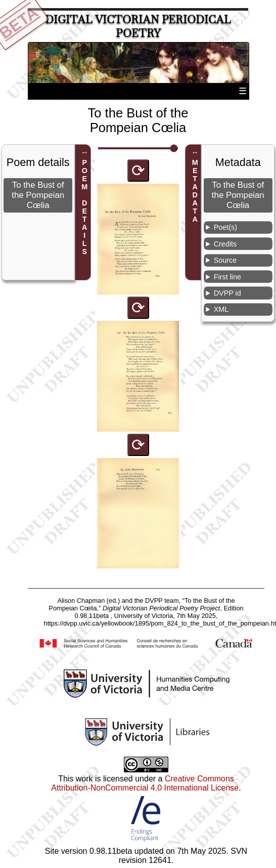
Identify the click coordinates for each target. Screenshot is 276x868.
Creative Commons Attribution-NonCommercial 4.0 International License (145, 783)
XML (221, 309)
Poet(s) (225, 227)
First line (227, 277)
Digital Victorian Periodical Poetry (138, 26)
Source (225, 260)
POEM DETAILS (84, 207)
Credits (225, 244)
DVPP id (227, 293)
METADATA (195, 191)
